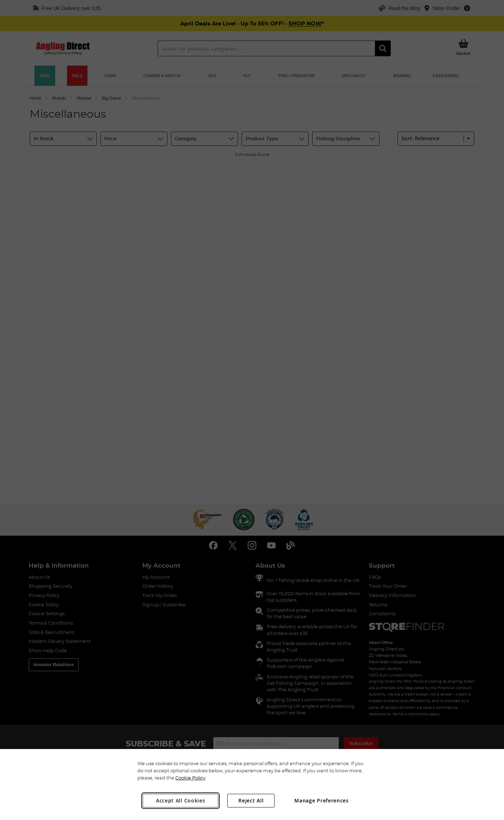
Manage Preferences (322, 800)
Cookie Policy (190, 778)
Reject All (251, 800)
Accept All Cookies (181, 800)
